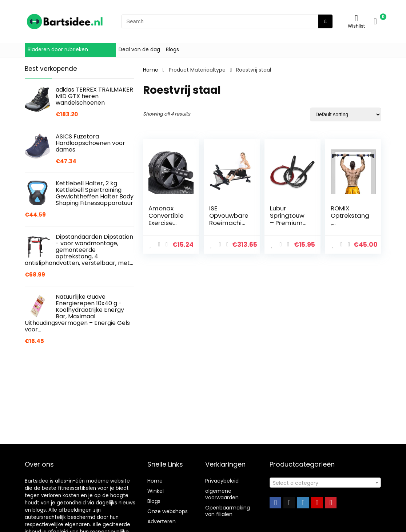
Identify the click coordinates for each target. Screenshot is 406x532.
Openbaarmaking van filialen (228, 511)
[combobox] (325, 483)
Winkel (156, 491)
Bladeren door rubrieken (58, 49)
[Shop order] (346, 114)
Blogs (172, 49)
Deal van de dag (139, 49)
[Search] (325, 21)
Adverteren (162, 521)
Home (151, 70)
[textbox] (325, 483)
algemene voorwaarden (222, 494)
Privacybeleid (222, 481)
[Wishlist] (356, 18)
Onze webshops (168, 511)
